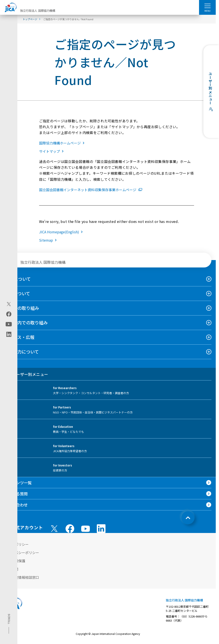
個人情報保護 (15, 561)
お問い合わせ (16, 505)
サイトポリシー (16, 544)
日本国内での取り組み (26, 323)
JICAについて (18, 279)
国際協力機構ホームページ (63, 143)
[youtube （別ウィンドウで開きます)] (86, 529)
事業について (17, 293)
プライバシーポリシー (22, 553)
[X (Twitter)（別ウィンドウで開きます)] (9, 304)
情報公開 (11, 569)
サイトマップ (52, 151)
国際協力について (22, 352)
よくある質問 (16, 494)
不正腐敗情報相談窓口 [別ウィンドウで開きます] (22, 577)
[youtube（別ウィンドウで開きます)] (9, 324)
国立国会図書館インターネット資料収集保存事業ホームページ (91, 190)
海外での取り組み (22, 308)
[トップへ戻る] (188, 518)
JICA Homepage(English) (62, 232)
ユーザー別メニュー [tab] (26, 374)
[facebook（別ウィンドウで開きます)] (9, 314)
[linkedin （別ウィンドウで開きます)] (101, 529)
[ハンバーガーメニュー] (207, 6)
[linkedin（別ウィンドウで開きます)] (9, 334)
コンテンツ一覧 (18, 483)
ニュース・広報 (19, 337)
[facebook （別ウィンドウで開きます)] (70, 529)
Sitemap (49, 240)
